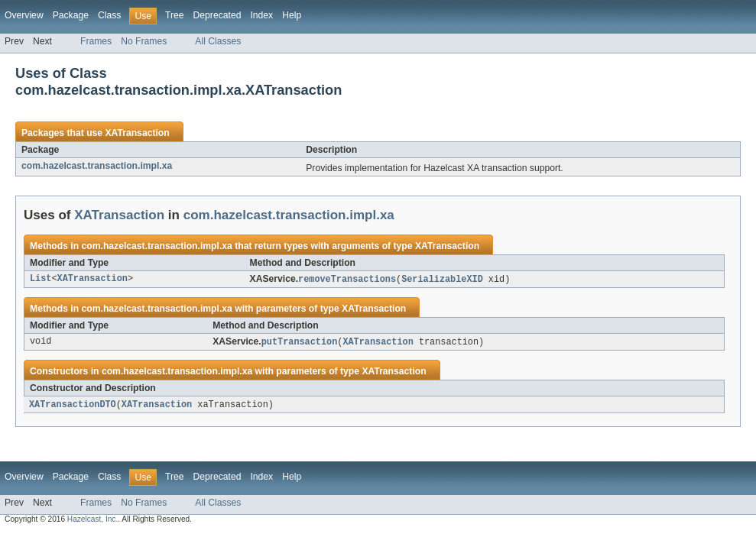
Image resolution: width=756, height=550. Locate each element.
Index (261, 15)
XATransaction (137, 133)
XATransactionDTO (73, 406)
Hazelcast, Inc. (92, 521)
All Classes (218, 41)
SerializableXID (442, 280)
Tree (175, 15)
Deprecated (217, 15)
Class (109, 15)
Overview (24, 15)
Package (71, 15)
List (41, 280)
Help (292, 15)
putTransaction (300, 343)
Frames (96, 41)
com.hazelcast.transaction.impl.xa (97, 166)
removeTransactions (347, 280)
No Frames (144, 41)
